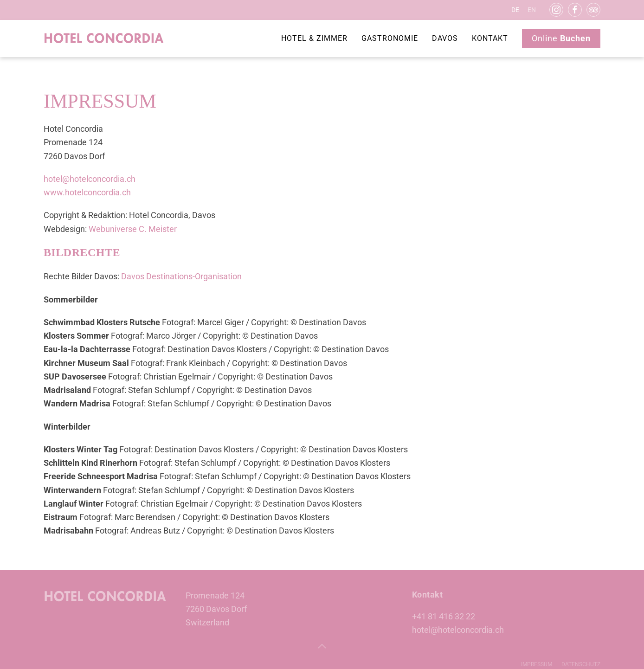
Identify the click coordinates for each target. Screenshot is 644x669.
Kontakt (490, 38)
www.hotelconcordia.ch (87, 192)
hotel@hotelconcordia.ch (90, 179)
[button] (322, 646)
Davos (445, 38)
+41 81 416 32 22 (444, 616)
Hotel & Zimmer (314, 38)
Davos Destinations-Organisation (181, 276)
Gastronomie (390, 38)
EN (532, 10)
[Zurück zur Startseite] (104, 39)
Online (561, 38)
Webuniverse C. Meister (133, 229)
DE (515, 10)
